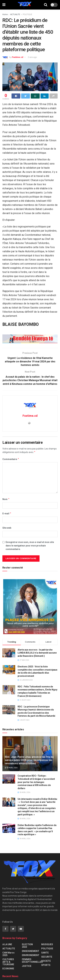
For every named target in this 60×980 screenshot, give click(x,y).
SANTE (45, 957)
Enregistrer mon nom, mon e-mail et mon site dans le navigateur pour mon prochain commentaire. (30, 550)
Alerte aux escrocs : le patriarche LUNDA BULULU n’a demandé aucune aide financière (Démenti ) (37, 657)
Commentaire (11, 463)
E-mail (7, 517)
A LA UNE (7, 948)
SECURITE (47, 961)
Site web (7, 532)
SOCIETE (46, 965)
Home (5, 14)
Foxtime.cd (18, 57)
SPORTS (46, 969)
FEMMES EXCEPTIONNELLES (32, 965)
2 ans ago (32, 57)
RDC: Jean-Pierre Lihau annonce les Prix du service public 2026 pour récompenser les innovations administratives (29, 764)
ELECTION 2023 (27, 950)
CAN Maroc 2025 (8, 958)
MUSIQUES (47, 948)
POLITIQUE (27, 14)
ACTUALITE (15, 14)
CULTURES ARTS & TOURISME (8, 966)
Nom (6, 503)
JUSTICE (27, 970)
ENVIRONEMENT (31, 959)
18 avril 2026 (11, 772)
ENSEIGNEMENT (31, 955)
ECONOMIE (8, 973)
